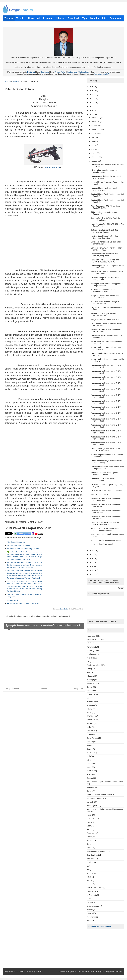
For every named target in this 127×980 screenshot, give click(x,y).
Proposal (90, 913)
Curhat (89, 764)
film (88, 698)
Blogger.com (72, 972)
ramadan (90, 787)
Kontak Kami (72, 72)
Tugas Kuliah (92, 891)
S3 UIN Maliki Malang (95, 888)
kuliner (89, 734)
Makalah (90, 802)
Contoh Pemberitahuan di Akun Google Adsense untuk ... (106, 177)
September (96, 129)
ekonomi (90, 840)
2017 (92, 554)
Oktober (95, 126)
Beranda (44, 689)
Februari (95, 157)
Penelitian (91, 833)
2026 (92, 87)
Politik (89, 848)
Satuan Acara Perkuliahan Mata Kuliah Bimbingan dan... (106, 499)
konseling (90, 651)
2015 (92, 562)
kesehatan (91, 654)
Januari (95, 161)
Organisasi (91, 819)
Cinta (89, 669)
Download (91, 844)
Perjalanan (91, 683)
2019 (92, 114)
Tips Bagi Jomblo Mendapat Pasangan (106, 540)
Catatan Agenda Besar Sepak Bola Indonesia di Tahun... (105, 231)
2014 (92, 566)
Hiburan (90, 676)
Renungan (91, 647)
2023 (92, 99)
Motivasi (90, 731)
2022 (92, 103)
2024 (92, 95)
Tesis (89, 756)
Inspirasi (90, 753)
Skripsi (89, 749)
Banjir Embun (64, 609)
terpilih (89, 774)
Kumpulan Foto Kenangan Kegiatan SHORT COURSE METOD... (105, 261)
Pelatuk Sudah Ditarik (100, 495)
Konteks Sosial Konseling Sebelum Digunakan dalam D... (105, 237)
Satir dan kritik (92, 855)
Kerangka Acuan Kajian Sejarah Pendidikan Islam (103, 314)
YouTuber (90, 859)
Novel (89, 877)
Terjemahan (91, 917)
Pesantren (91, 694)
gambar (90, 880)
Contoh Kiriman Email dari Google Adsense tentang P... (104, 189)
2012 (92, 574)
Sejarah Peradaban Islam (97, 851)
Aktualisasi (91, 636)
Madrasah (91, 826)
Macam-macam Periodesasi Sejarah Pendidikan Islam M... (105, 303)
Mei (93, 145)
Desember (96, 118)
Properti (90, 658)
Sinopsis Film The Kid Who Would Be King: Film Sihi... (106, 219)
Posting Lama (78, 689)
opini (89, 829)
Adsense (90, 723)
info (88, 643)
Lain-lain (90, 902)
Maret (94, 153)
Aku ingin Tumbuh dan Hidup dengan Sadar (23, 549)
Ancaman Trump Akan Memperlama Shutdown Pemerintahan (105, 529)
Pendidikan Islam (93, 665)
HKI (88, 870)
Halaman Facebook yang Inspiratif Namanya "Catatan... (104, 474)
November (96, 121)
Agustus (95, 133)
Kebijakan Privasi (84, 972)
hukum (89, 921)
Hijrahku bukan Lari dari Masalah (19, 545)
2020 (92, 110)
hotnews (90, 771)
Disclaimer (45, 72)
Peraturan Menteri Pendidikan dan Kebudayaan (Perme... (104, 255)
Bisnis (89, 791)
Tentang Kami (84, 72)
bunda (89, 709)
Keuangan (91, 705)
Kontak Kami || (96, 972)
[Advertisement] (44, 244)
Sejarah (90, 778)
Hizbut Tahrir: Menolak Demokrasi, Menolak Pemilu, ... (104, 171)
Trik (88, 661)
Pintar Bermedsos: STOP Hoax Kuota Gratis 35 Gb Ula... (106, 207)
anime (89, 866)
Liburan (90, 884)
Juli (93, 137)
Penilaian (90, 862)
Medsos (90, 691)
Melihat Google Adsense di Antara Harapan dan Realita (104, 291)
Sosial (89, 713)
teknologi (90, 680)
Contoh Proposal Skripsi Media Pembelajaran (103, 480)
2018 (92, 551)
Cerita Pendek (92, 738)
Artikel (89, 727)
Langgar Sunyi (12, 600)
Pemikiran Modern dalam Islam (99, 795)
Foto (88, 822)
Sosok (89, 837)
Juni (93, 141)
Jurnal (89, 899)
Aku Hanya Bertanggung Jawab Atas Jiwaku (23, 603)
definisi (89, 687)
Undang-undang (93, 906)
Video (89, 767)
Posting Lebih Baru (12, 689)
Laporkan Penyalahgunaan (100, 926)
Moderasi (90, 873)
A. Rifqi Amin (92, 895)
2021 (92, 106)
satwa (89, 815)
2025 (92, 91)
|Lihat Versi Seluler (115, 972)
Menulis (90, 742)
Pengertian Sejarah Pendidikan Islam (105, 320)
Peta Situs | (105, 972)
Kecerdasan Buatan (94, 798)
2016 (92, 558)
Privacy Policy (60, 72)
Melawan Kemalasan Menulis (102, 544)
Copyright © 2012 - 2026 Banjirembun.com (20, 972)
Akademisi (91, 702)
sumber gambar (52, 167)
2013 (92, 570)
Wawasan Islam (93, 640)
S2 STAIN (90, 716)
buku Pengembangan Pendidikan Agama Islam (105, 782)
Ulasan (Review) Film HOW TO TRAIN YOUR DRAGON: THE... (106, 450)
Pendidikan (91, 720)
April (93, 149)
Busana (90, 910)
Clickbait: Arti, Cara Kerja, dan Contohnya (107, 491)
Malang (90, 760)
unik (88, 745)
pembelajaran (92, 806)
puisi (88, 672)
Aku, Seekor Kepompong (16, 542)
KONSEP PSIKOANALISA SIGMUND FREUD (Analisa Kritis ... (106, 523)
